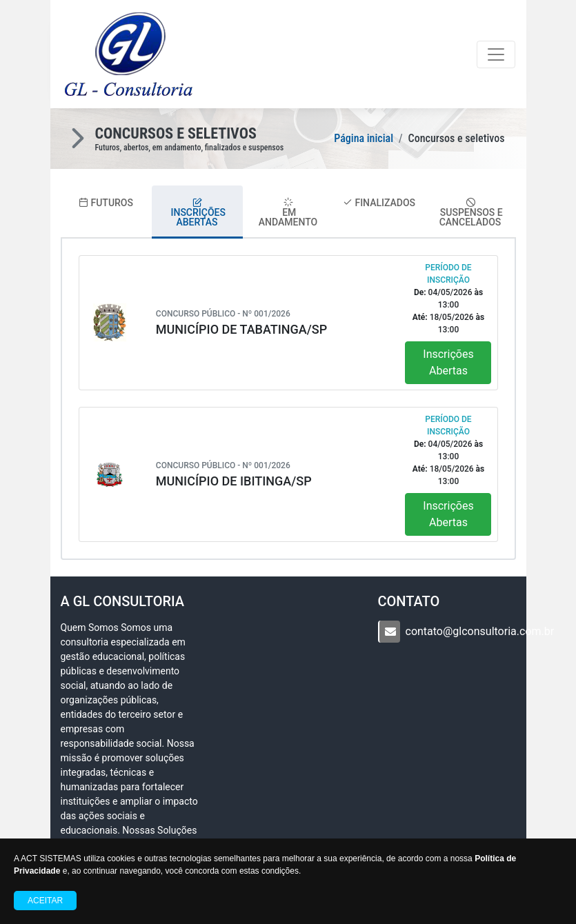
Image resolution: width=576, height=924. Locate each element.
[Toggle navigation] (496, 54)
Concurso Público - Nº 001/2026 (223, 314)
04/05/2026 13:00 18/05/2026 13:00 (448, 311)
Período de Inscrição (448, 274)
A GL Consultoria (123, 601)
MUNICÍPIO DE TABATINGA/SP (241, 329)
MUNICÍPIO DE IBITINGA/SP (234, 481)
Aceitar (45, 901)
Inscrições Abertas (448, 362)
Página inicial (364, 138)
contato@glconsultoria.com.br (480, 631)
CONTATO (409, 601)
